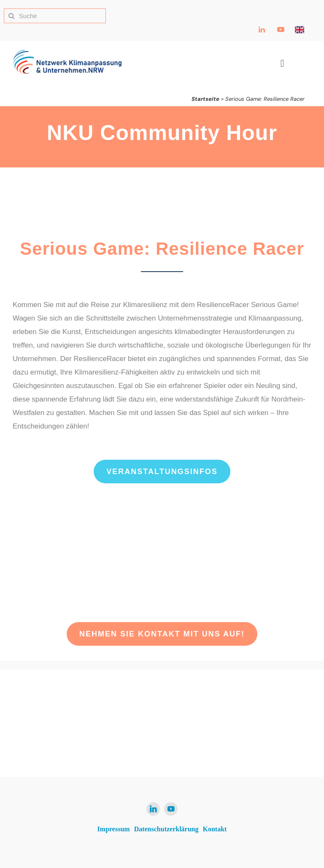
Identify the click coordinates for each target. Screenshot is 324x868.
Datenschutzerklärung (166, 829)
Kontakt (215, 829)
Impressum (114, 829)
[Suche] (55, 16)
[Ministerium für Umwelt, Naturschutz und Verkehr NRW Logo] (263, 717)
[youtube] (171, 809)
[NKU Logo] (67, 53)
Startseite (205, 99)
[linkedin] (153, 809)
